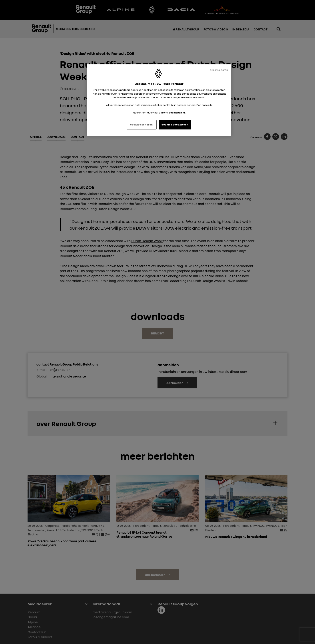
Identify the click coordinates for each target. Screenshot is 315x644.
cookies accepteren (175, 125)
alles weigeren (219, 70)
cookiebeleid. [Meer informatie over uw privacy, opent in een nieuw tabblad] (177, 113)
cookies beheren (142, 125)
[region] (159, 100)
